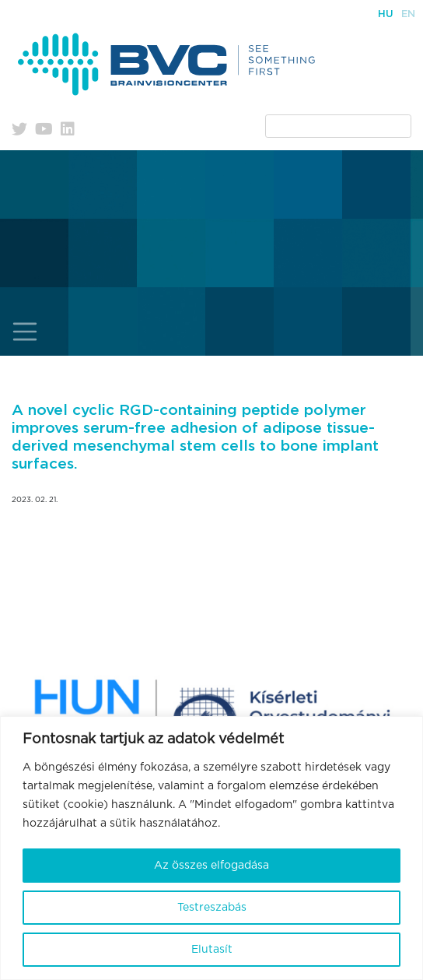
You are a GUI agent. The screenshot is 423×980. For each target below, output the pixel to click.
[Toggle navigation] (25, 332)
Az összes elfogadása (211, 866)
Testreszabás (212, 908)
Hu (386, 14)
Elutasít (212, 950)
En (408, 14)
